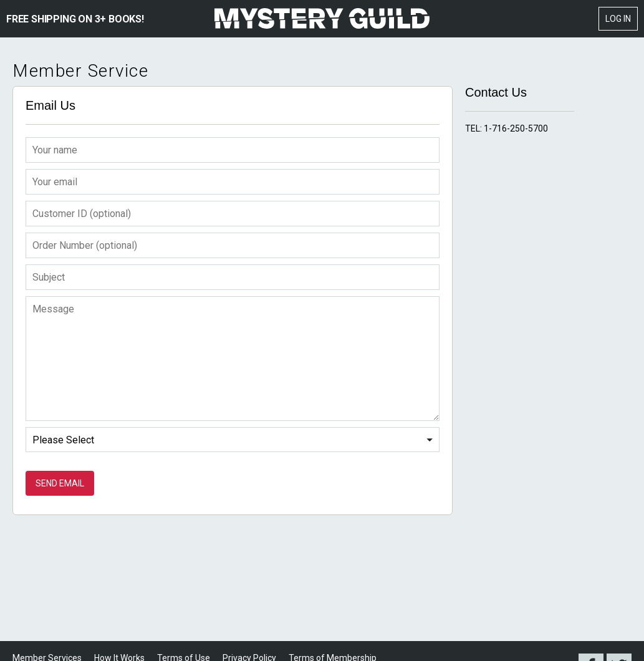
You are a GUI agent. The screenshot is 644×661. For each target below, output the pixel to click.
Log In (618, 19)
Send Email (60, 483)
